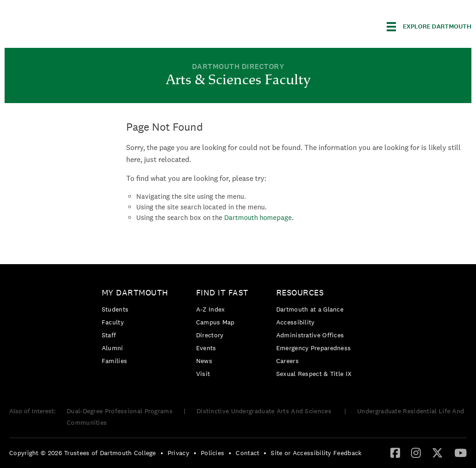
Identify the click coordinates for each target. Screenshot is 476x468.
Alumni (113, 348)
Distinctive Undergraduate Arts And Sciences (265, 411)
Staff (109, 335)
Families (114, 361)
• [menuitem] (162, 453)
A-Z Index (211, 309)
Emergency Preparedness (314, 348)
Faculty (113, 322)
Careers (287, 361)
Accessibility (296, 322)
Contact (247, 453)
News (204, 361)
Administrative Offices (310, 335)
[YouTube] (461, 452)
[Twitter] (437, 452)
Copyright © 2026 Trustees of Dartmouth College (83, 453)
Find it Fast (222, 292)
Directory (210, 335)
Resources (300, 292)
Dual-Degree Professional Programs (120, 411)
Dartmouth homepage (258, 217)
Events (206, 348)
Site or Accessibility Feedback (316, 453)
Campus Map (215, 322)
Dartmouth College (77, 25)
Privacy (178, 453)
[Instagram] (416, 452)
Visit (203, 374)
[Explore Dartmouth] (429, 27)
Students (115, 309)
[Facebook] (395, 452)
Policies (212, 453)
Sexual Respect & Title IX (314, 374)
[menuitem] (137, 328)
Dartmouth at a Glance (310, 309)
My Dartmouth (135, 292)
